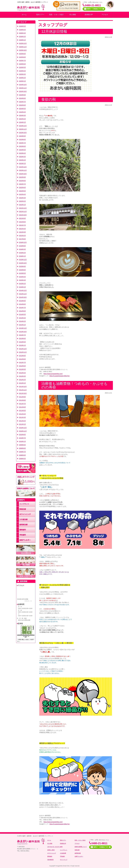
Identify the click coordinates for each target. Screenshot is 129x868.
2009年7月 (22, 452)
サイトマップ (64, 860)
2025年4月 (22, 71)
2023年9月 (22, 136)
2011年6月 (22, 407)
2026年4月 (22, 30)
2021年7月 (22, 225)
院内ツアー (40, 15)
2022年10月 (23, 174)
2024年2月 (22, 119)
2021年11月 (23, 212)
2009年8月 (22, 448)
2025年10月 (23, 50)
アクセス (105, 15)
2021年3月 (22, 232)
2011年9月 (22, 397)
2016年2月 (22, 253)
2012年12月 (23, 349)
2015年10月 (23, 263)
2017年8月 (22, 239)
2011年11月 (23, 390)
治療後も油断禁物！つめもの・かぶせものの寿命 (74, 385)
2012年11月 (23, 352)
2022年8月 (22, 181)
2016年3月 (22, 249)
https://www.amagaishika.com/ (53, 374)
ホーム (24, 15)
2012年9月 (22, 356)
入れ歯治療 (63, 853)
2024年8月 (22, 98)
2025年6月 (22, 64)
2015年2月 (22, 284)
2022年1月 (22, 205)
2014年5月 (22, 314)
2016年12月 (23, 242)
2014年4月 (22, 318)
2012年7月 (22, 362)
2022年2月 (22, 201)
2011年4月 (22, 414)
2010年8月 (22, 435)
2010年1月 (22, 441)
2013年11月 (23, 328)
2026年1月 (22, 40)
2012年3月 (22, 376)
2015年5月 (22, 273)
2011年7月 (22, 404)
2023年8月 (22, 139)
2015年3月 (22, 280)
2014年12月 (23, 290)
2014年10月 (23, 297)
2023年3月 (22, 157)
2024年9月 (22, 95)
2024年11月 (23, 88)
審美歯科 (50, 856)
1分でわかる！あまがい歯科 (55, 847)
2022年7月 (22, 184)
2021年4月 (22, 229)
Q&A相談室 (50, 860)
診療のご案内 (51, 850)
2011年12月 (23, 387)
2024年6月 (22, 105)
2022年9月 (22, 177)
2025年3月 (22, 74)
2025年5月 (22, 67)
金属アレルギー (79, 856)
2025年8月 (22, 57)
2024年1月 (22, 122)
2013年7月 (22, 335)
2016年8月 (22, 246)
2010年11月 (23, 431)
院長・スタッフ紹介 (56, 15)
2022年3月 (22, 198)
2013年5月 (22, 342)
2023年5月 (22, 150)
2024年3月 (22, 115)
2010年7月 (22, 438)
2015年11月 (23, 260)
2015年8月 (22, 270)
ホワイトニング (52, 853)
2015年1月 (22, 287)
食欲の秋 (49, 99)
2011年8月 (22, 400)
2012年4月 (22, 373)
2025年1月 (22, 81)
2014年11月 (23, 294)
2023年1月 (22, 163)
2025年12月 (23, 43)
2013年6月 (22, 338)
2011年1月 (22, 424)
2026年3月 (22, 33)
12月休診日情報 (54, 31)
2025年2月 (22, 78)
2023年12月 (23, 126)
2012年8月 (22, 359)
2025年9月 (22, 54)
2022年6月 (22, 188)
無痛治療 (77, 850)
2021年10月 (23, 215)
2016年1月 (22, 256)
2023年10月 (23, 133)
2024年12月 (23, 85)
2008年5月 (22, 459)
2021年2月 (22, 236)
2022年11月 (23, 170)
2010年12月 (23, 428)
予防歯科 (62, 856)
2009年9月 (22, 445)
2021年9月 (22, 218)
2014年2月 (22, 321)
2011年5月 (22, 411)
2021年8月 (22, 222)
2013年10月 (23, 332)
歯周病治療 (78, 853)
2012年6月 (22, 366)
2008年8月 (22, 455)
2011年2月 (22, 421)
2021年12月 (23, 208)
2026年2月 (22, 37)
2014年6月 (22, 311)
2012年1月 (22, 383)
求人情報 (73, 15)
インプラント (64, 850)
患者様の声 (89, 15)
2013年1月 (22, 345)
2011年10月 (23, 393)
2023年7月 (22, 143)
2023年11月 (23, 129)
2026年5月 (22, 26)
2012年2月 (22, 380)
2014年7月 (22, 308)
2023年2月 (22, 160)
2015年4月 (22, 277)
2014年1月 (22, 325)
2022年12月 (23, 167)
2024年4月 (22, 112)
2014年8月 (22, 304)
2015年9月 (22, 266)
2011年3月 (22, 417)
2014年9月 (22, 301)
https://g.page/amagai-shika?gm (60, 376)
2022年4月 (22, 194)
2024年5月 (22, 109)
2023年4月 (22, 153)
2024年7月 (22, 102)
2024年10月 (23, 91)
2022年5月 (22, 191)
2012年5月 (22, 369)
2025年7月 (22, 61)
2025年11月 (23, 47)
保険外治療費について (81, 847)
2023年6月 (22, 146)
